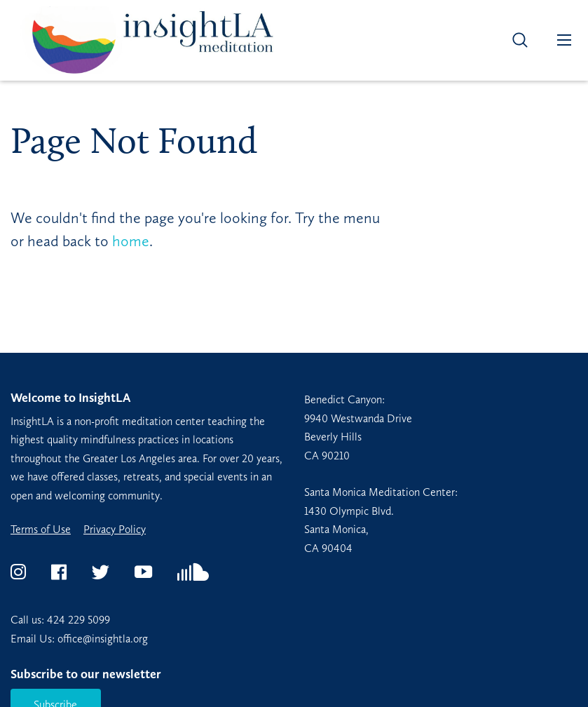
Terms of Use (41, 530)
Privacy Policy (115, 530)
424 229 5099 (78, 620)
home (131, 241)
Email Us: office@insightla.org (79, 639)
